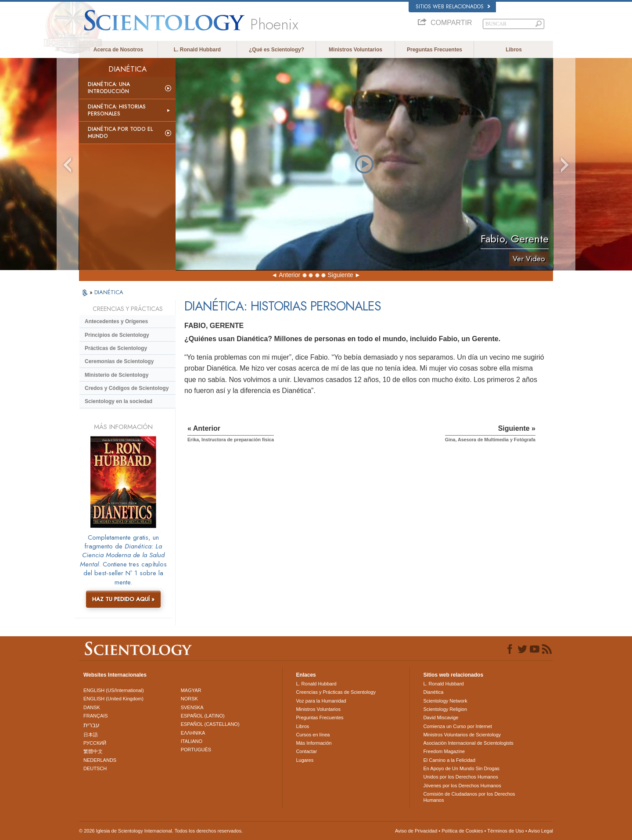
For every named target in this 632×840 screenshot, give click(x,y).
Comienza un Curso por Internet (458, 726)
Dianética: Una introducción (109, 88)
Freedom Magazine (444, 751)
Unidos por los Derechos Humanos (461, 777)
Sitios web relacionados (453, 7)
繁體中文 (93, 751)
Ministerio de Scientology (117, 375)
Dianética (433, 692)
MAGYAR (191, 690)
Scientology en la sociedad (118, 401)
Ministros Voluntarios (355, 50)
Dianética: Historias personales (117, 110)
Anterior (289, 275)
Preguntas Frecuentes (434, 50)
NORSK (189, 699)
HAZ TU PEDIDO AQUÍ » (123, 599)
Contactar (306, 751)
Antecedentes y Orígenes (116, 321)
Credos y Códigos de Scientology (127, 388)
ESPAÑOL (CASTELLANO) (210, 724)
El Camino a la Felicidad (449, 760)
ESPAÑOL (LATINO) (203, 716)
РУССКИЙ (95, 743)
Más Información (314, 743)
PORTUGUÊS (196, 750)
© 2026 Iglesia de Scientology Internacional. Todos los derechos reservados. (161, 831)
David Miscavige (441, 717)
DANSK (92, 707)
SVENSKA (192, 707)
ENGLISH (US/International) (114, 690)
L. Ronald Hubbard (197, 50)
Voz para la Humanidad (321, 701)
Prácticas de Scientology (116, 348)
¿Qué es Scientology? (276, 50)
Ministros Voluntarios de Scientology (462, 735)
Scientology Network (445, 701)
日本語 (91, 735)
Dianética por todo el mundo (120, 133)
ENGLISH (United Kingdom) (113, 699)
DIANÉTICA (109, 292)
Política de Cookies (462, 831)
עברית (92, 725)
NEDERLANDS (100, 760)
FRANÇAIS (96, 716)
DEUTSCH (95, 768)
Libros (514, 50)
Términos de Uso (506, 831)
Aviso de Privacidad (416, 831)
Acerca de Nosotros (118, 50)
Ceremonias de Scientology (119, 361)
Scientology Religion (445, 709)
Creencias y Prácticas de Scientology (336, 692)
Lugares (305, 760)
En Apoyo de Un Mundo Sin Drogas (461, 768)
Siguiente (340, 275)
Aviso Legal (540, 831)
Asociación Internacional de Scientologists (468, 743)
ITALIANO (192, 741)
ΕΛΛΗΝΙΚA (193, 733)
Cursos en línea (313, 735)
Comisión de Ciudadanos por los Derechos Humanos (469, 797)
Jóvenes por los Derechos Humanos (462, 786)
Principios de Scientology (117, 335)
